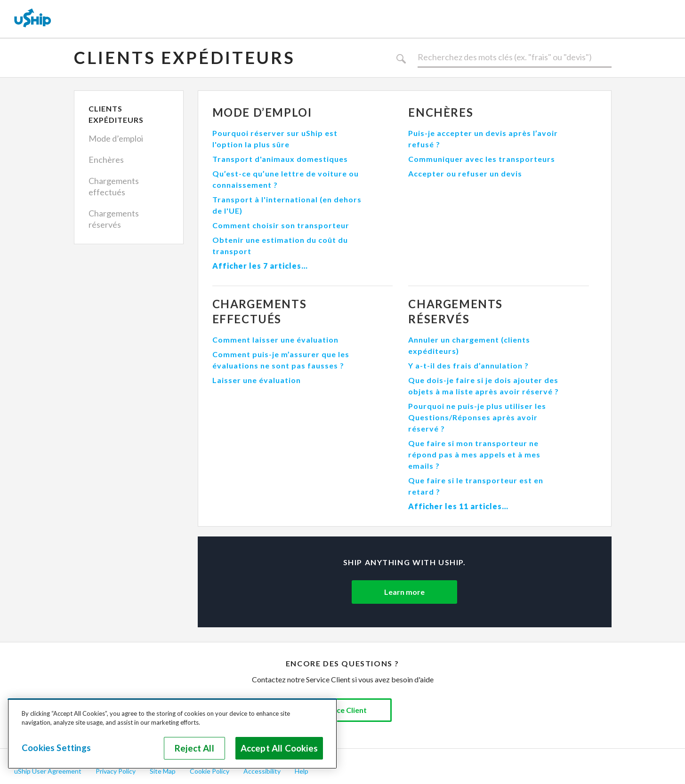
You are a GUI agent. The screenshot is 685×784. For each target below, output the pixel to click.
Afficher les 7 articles (257, 266)
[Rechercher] (515, 57)
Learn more (404, 592)
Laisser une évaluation (257, 380)
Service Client (343, 710)
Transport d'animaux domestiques (280, 159)
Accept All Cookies (279, 748)
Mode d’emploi (116, 138)
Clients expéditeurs (185, 57)
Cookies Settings (56, 748)
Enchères (106, 160)
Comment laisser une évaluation (275, 340)
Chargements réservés (114, 219)
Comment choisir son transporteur (281, 225)
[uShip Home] (33, 19)
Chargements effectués (114, 186)
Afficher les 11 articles (455, 506)
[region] (172, 734)
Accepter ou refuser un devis (465, 173)
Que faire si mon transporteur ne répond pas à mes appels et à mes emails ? (474, 454)
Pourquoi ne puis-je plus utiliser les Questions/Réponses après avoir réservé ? (477, 417)
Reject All (194, 748)
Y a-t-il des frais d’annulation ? (468, 365)
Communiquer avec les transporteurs (482, 159)
